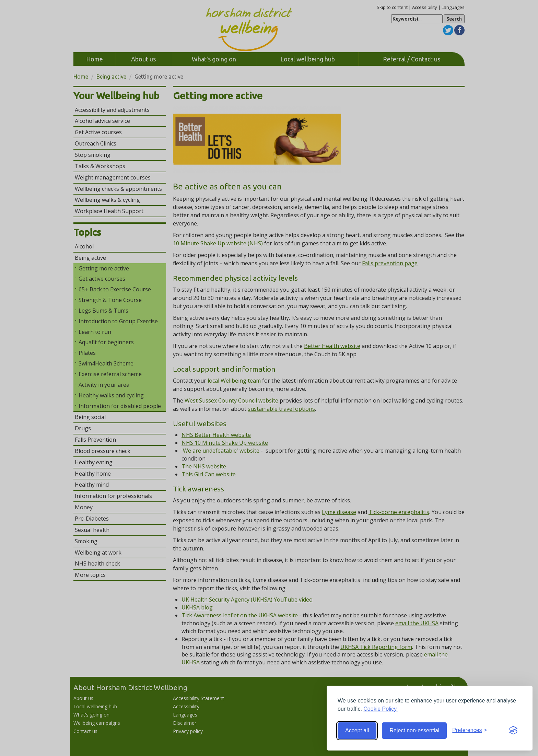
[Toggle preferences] (470, 730)
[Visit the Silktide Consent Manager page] (513, 731)
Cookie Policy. (381, 709)
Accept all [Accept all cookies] (357, 730)
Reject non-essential (414, 730)
